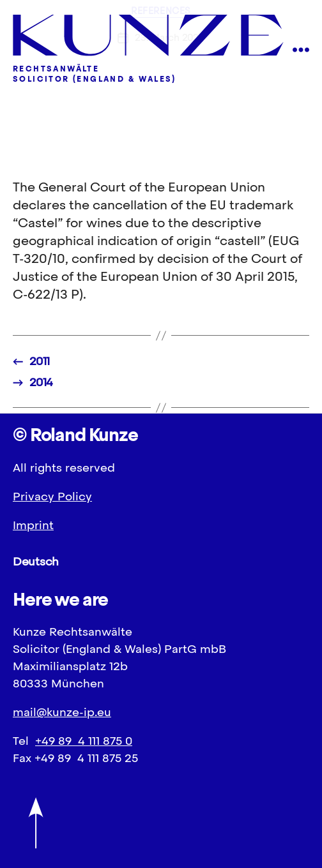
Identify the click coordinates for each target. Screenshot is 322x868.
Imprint (33, 525)
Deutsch (36, 561)
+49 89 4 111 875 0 (84, 741)
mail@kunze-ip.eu (62, 712)
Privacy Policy (52, 496)
